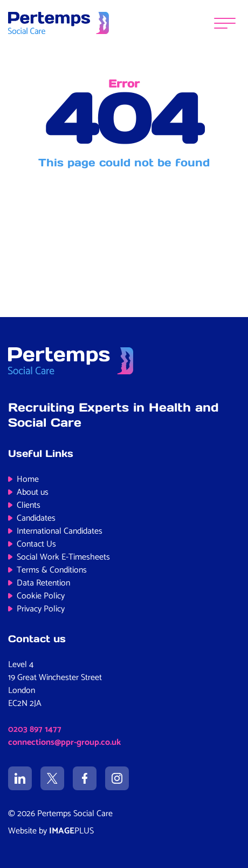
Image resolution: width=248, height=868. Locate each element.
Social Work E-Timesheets (63, 557)
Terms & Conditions (52, 570)
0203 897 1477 (35, 729)
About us (33, 492)
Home (28, 479)
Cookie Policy (41, 596)
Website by (51, 831)
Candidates (36, 518)
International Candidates (60, 531)
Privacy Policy (41, 609)
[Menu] (225, 23)
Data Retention (43, 583)
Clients (29, 505)
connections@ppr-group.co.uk (64, 742)
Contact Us (36, 544)
